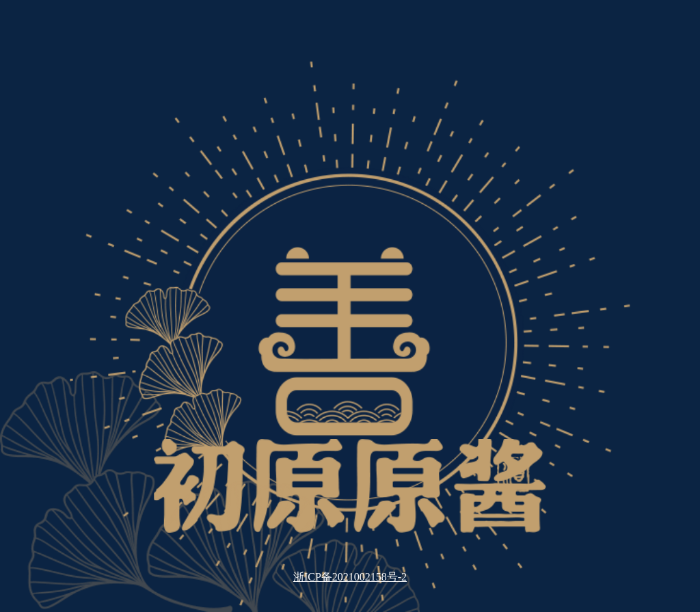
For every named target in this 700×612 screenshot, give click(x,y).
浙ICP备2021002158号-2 (350, 577)
